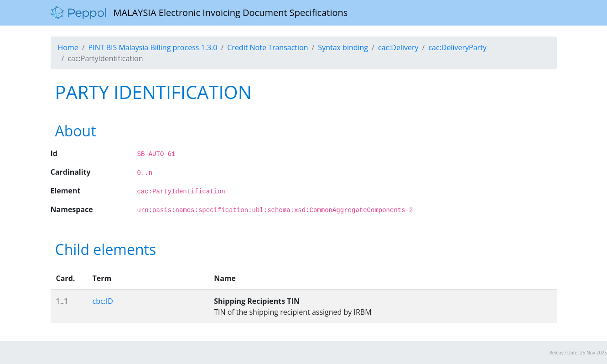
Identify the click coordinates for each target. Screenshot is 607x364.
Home (68, 47)
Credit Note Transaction (267, 47)
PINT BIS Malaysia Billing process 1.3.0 (153, 47)
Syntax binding (343, 47)
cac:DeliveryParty (457, 47)
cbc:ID (103, 301)
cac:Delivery (398, 47)
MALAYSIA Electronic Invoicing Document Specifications (199, 13)
